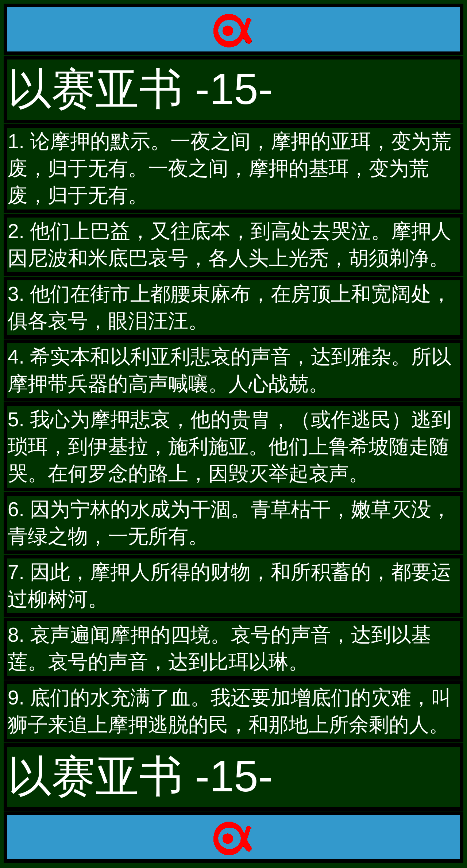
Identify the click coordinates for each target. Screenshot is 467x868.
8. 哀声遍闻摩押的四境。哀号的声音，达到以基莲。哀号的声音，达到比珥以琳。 (219, 648)
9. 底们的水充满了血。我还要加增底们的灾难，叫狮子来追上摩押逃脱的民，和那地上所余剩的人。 (229, 711)
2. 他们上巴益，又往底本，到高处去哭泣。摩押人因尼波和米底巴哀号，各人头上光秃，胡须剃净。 (229, 245)
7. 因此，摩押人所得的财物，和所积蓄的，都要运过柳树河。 (229, 585)
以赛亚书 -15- (140, 89)
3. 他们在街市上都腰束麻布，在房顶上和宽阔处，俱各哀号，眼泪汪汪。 (229, 307)
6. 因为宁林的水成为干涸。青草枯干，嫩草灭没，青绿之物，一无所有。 (229, 523)
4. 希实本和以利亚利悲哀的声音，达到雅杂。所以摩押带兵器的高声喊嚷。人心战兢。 (229, 370)
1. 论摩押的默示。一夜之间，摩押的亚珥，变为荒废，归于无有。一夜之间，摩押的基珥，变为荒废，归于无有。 (229, 168)
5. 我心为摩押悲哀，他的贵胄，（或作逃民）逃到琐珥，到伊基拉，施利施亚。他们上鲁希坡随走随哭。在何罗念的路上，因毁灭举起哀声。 (229, 446)
